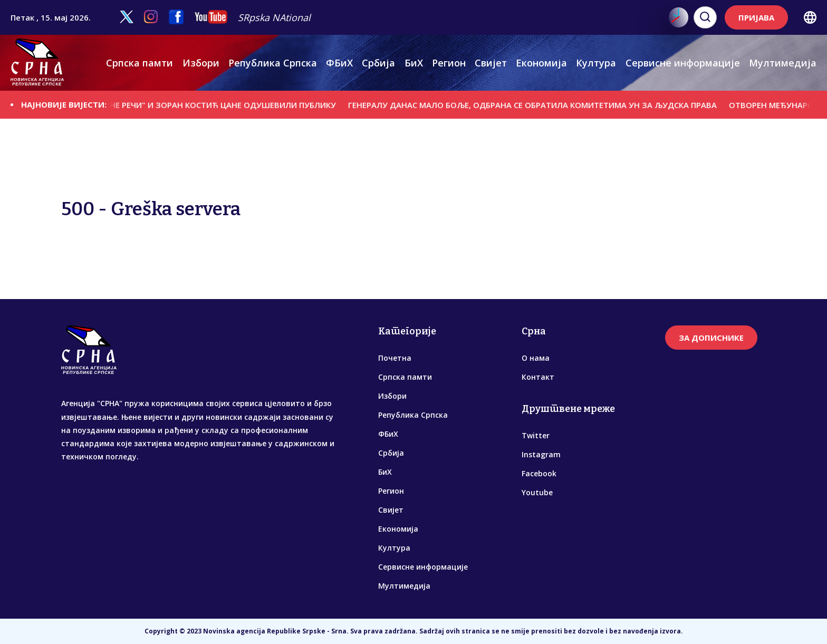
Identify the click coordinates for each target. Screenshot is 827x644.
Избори (201, 63)
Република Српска (273, 63)
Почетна (395, 358)
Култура (596, 63)
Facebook (539, 473)
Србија (378, 63)
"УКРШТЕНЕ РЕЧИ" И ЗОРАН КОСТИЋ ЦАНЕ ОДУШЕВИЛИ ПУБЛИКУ (215, 104)
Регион (449, 63)
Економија (541, 63)
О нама (536, 358)
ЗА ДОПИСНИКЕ (711, 338)
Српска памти (140, 63)
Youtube (537, 492)
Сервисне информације (683, 63)
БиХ (414, 63)
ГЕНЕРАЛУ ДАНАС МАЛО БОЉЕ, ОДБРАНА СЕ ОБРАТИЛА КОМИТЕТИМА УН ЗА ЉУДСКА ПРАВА (543, 104)
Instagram (541, 454)
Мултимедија (783, 63)
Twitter (536, 435)
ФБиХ (339, 63)
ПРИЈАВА (756, 17)
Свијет (491, 63)
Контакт (538, 377)
